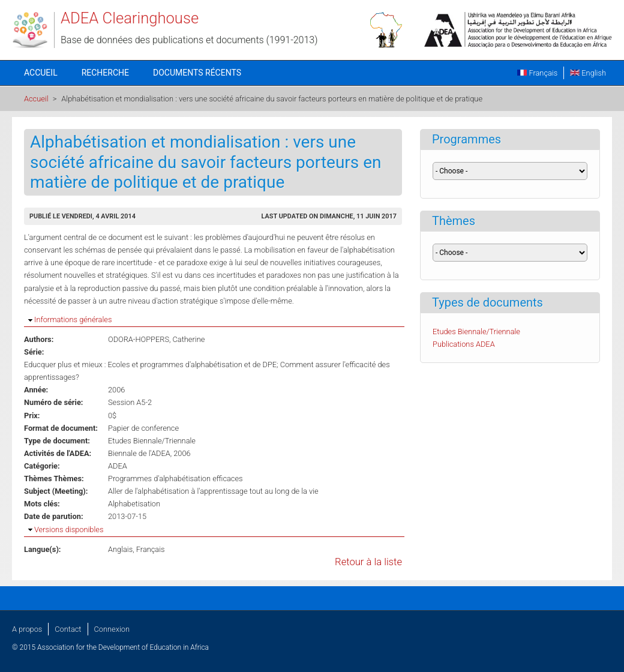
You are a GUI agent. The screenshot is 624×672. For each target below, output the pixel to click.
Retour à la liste (368, 562)
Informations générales (73, 319)
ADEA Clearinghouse (130, 18)
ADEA (118, 466)
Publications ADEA (464, 344)
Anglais (120, 549)
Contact (68, 629)
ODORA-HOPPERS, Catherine (156, 339)
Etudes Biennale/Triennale (152, 441)
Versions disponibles (69, 529)
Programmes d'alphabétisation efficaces (175, 478)
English (588, 73)
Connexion (112, 629)
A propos (27, 629)
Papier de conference (143, 428)
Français (537, 73)
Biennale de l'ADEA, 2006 (149, 453)
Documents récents (197, 73)
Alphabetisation (134, 504)
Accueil (41, 73)
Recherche (105, 73)
